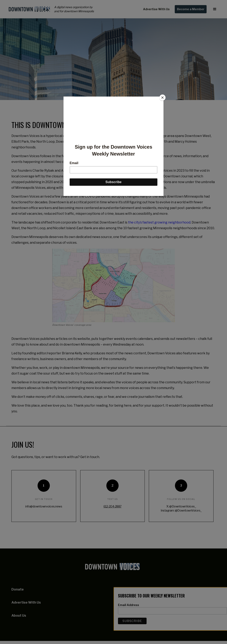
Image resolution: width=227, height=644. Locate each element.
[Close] (162, 98)
